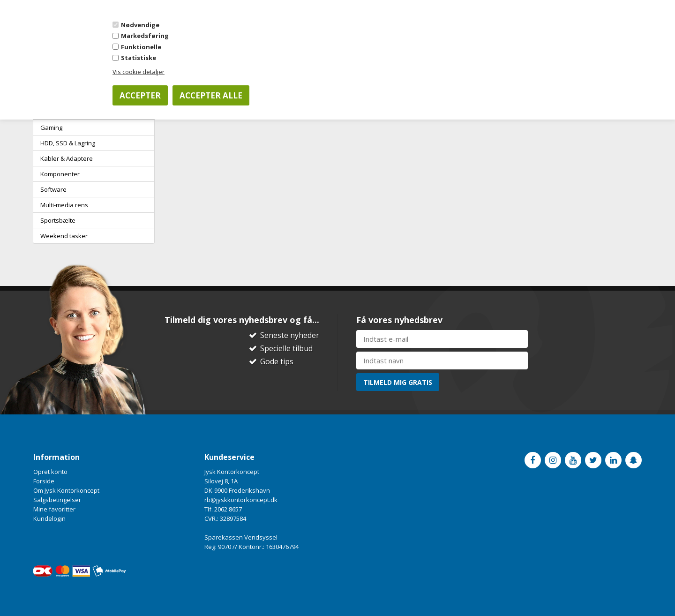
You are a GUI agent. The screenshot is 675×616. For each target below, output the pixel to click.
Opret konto (50, 472)
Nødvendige (140, 25)
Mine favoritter (54, 509)
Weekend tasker (64, 236)
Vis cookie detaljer (139, 72)
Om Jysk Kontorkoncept (66, 490)
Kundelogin (49, 518)
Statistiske (139, 58)
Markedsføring (145, 36)
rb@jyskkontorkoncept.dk (241, 500)
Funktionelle (141, 47)
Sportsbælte (58, 220)
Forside (44, 481)
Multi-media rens (64, 205)
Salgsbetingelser (57, 500)
